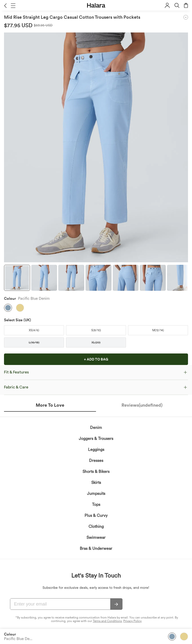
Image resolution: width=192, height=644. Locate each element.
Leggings (96, 503)
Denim (96, 481)
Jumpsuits (96, 547)
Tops (96, 558)
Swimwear (96, 591)
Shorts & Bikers (96, 525)
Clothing (96, 580)
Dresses (96, 514)
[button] (5, 5)
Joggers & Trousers (96, 492)
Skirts (96, 536)
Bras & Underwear (96, 602)
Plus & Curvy (96, 569)
